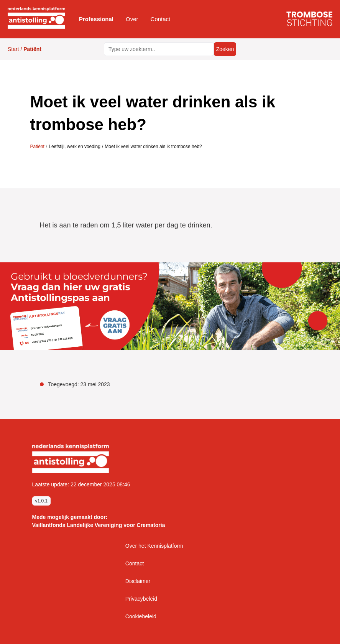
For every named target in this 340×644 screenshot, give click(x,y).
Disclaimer (138, 581)
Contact (161, 19)
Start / (25, 49)
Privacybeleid (141, 599)
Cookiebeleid (141, 616)
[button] (96, 19)
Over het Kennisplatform (154, 546)
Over (132, 19)
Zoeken (225, 49)
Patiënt (37, 147)
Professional (96, 19)
